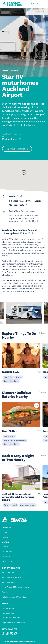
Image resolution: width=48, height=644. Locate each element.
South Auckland (11, 381)
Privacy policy (8, 608)
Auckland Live (8, 572)
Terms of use (8, 613)
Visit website (12, 139)
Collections (7, 552)
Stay (6, 505)
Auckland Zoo (8, 582)
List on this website (11, 618)
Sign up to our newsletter (14, 623)
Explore (5, 71)
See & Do (8, 377)
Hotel (14, 505)
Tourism (6, 592)
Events (5, 547)
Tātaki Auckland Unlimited (14, 597)
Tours (19, 377)
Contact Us (7, 561)
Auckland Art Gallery (11, 577)
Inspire (5, 537)
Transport (14, 71)
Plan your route (18, 205)
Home (5, 532)
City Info (6, 556)
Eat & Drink (9, 436)
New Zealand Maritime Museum (16, 587)
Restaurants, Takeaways (15, 440)
